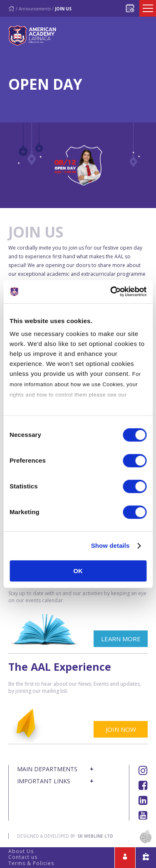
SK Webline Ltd (95, 836)
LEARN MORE (121, 639)
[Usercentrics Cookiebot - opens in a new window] (111, 292)
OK (78, 571)
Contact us (23, 857)
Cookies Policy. (31, 405)
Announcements (35, 9)
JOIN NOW (121, 729)
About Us (21, 851)
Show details (110, 546)
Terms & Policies (31, 863)
